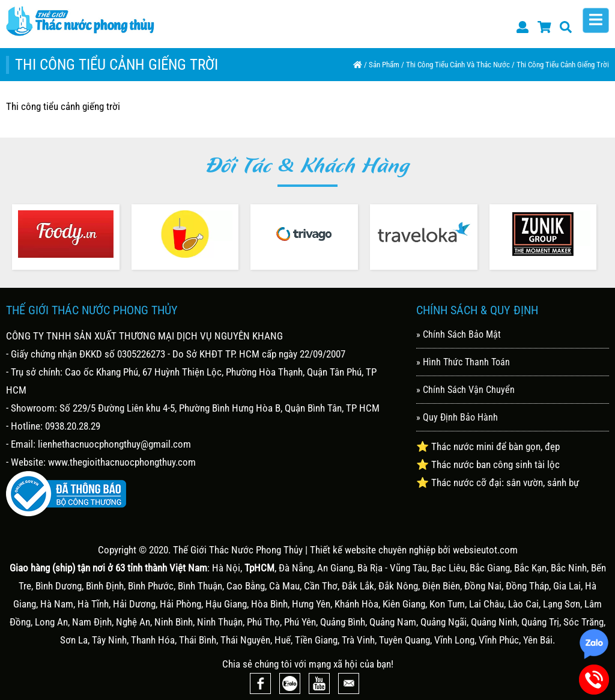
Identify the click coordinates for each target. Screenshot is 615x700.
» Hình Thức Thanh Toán (463, 362)
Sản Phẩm (384, 65)
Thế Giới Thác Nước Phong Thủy (238, 550)
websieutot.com (485, 550)
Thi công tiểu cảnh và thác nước (458, 65)
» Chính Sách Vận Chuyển (465, 390)
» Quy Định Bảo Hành (457, 417)
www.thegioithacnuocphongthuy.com (122, 462)
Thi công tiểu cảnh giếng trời (563, 65)
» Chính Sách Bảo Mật (459, 334)
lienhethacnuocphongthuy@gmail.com (114, 444)
